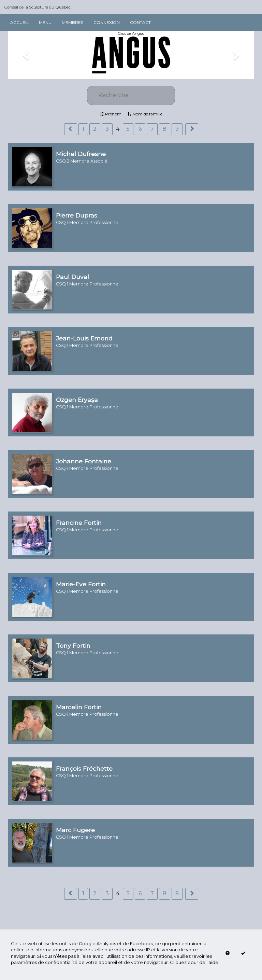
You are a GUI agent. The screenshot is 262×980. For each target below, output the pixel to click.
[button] (27, 55)
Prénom (111, 114)
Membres (72, 22)
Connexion (107, 22)
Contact (140, 22)
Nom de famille (145, 114)
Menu (45, 22)
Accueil (19, 22)
